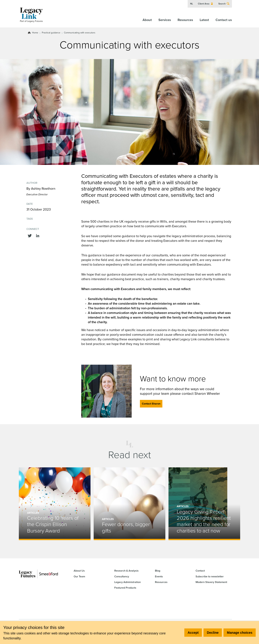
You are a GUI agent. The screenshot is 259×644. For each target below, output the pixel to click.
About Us (79, 571)
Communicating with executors (80, 33)
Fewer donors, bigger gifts (126, 527)
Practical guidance (51, 33)
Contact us (224, 20)
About (147, 20)
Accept (193, 633)
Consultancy (122, 576)
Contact (200, 571)
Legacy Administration (128, 582)
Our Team (79, 576)
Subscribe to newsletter (210, 576)
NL (192, 4)
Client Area (206, 4)
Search (224, 4)
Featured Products (125, 588)
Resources (185, 20)
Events (159, 576)
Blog (158, 571)
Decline (213, 633)
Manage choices (240, 633)
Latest (204, 20)
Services (165, 20)
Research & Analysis (126, 571)
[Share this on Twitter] (30, 235)
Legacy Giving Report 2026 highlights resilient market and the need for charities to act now (204, 521)
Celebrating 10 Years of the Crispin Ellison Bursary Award (53, 524)
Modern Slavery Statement (211, 582)
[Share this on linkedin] (38, 235)
